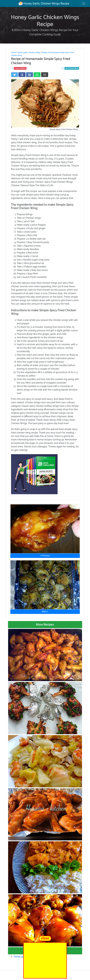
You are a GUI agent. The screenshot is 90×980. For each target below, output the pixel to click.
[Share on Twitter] (15, 75)
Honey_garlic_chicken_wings (29, 53)
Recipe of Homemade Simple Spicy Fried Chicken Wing (42, 54)
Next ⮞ (45, 612)
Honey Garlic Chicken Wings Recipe (44, 3)
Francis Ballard (20, 68)
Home (13, 53)
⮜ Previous (45, 556)
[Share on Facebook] (22, 75)
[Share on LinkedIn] (30, 75)
